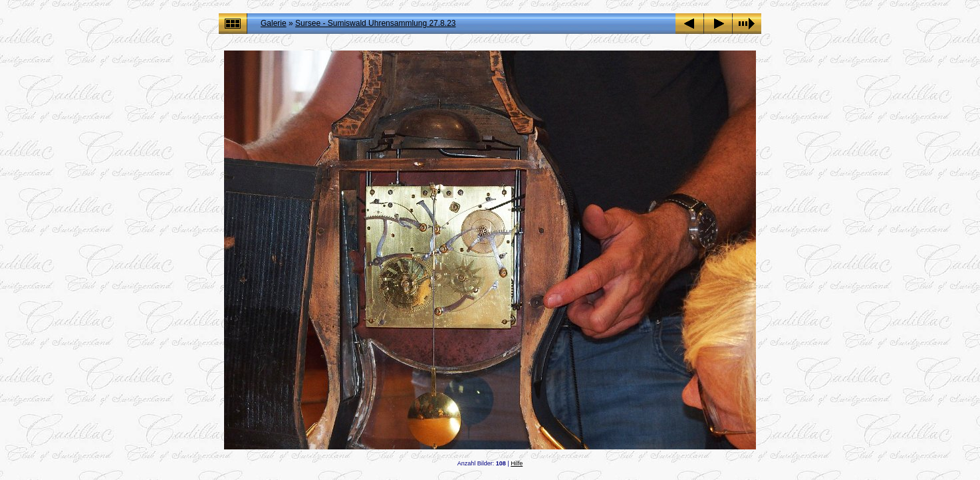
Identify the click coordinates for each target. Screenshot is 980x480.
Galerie (274, 23)
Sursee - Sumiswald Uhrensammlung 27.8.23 (375, 23)
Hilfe (517, 463)
